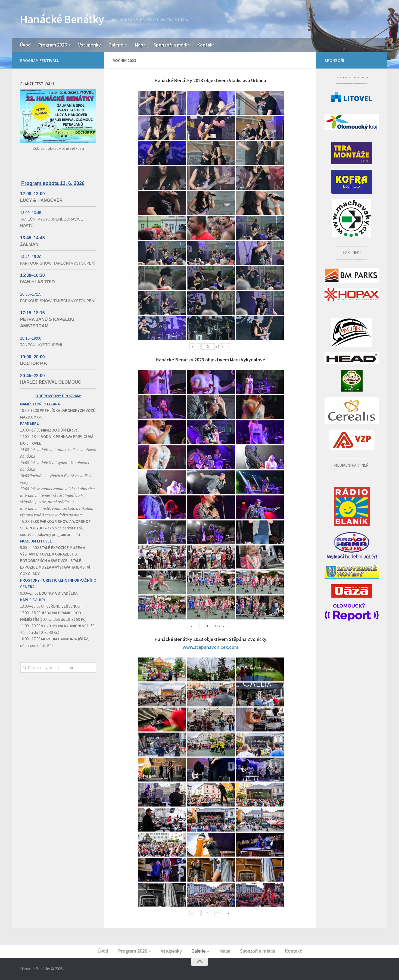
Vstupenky (90, 45)
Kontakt (206, 45)
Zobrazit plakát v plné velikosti (58, 148)
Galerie (116, 45)
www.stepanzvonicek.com (210, 647)
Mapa (140, 45)
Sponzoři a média (172, 45)
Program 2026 (53, 45)
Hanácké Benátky (62, 19)
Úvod (25, 45)
